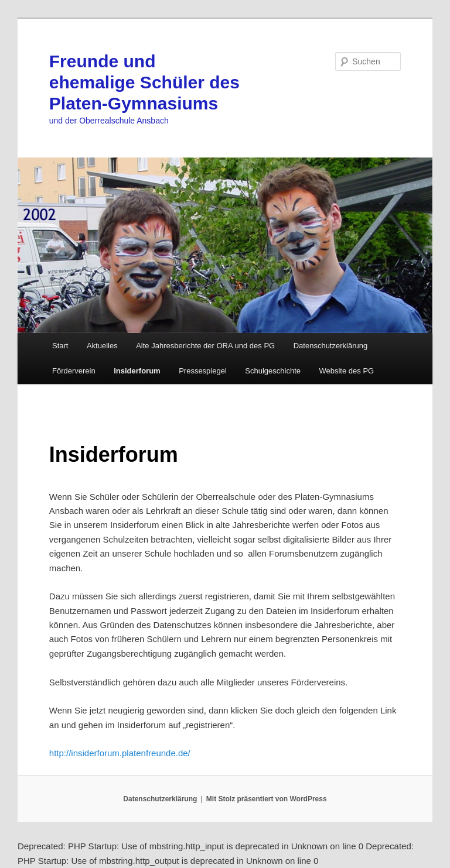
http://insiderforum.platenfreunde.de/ (120, 753)
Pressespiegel (203, 371)
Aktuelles (102, 346)
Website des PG (346, 371)
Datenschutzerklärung (330, 346)
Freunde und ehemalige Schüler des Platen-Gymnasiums (144, 82)
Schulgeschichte (273, 371)
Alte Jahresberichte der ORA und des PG (205, 346)
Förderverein (74, 371)
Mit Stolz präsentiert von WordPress (267, 799)
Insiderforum (137, 371)
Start (60, 346)
